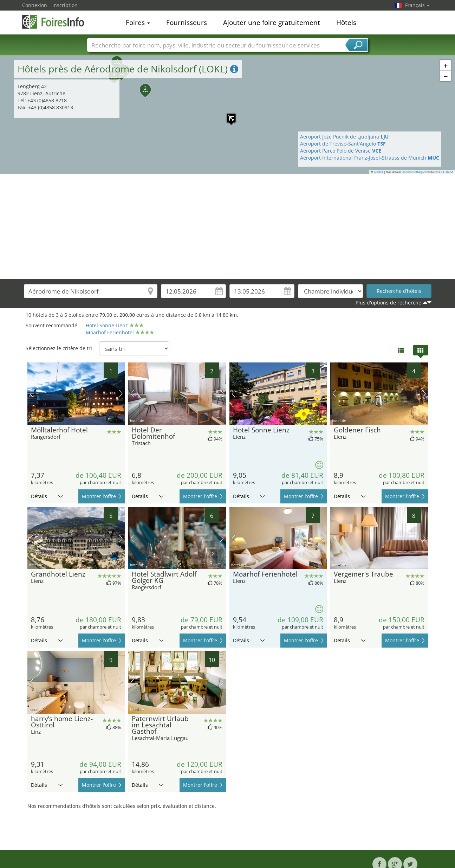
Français (417, 5)
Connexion (35, 5)
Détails (47, 496)
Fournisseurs (187, 22)
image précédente (31, 394)
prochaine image (121, 394)
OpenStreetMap (412, 172)
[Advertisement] (228, 226)
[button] (113, 58)
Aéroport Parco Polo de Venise (341, 151)
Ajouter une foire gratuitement (272, 22)
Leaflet (377, 172)
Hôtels (346, 22)
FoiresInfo (57, 22)
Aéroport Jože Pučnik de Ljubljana (344, 137)
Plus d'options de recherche (388, 303)
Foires (138, 22)
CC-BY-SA (447, 172)
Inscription (65, 5)
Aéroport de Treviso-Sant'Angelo (343, 144)
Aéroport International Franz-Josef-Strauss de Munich (370, 158)
